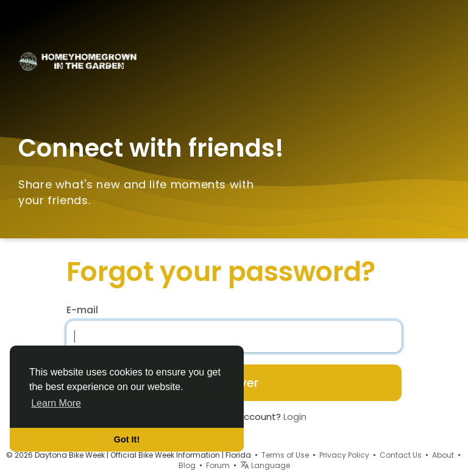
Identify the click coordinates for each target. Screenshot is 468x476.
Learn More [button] (56, 403)
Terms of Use (285, 455)
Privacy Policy (344, 455)
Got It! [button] (127, 439)
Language (265, 465)
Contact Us (401, 455)
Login (295, 417)
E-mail (82, 310)
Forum (218, 465)
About (443, 455)
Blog (187, 465)
